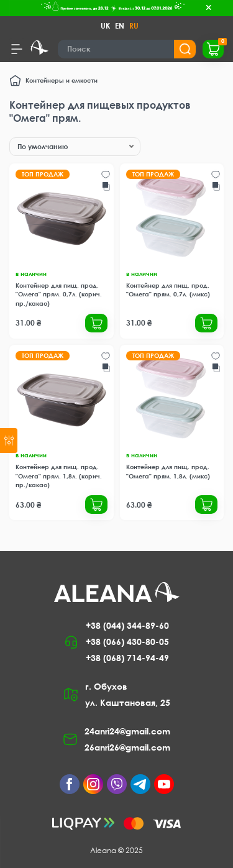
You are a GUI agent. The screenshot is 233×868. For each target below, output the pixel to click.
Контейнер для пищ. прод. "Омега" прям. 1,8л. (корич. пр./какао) (59, 476)
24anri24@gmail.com (127, 731)
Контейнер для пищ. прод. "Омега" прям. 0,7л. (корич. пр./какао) (59, 294)
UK (105, 26)
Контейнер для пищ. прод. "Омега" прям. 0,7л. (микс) (168, 290)
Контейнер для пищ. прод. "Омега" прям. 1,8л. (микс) (168, 471)
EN (120, 26)
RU (134, 26)
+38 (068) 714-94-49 (127, 658)
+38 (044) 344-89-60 (127, 625)
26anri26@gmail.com (127, 747)
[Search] (127, 49)
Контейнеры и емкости (62, 80)
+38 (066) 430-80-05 (127, 642)
